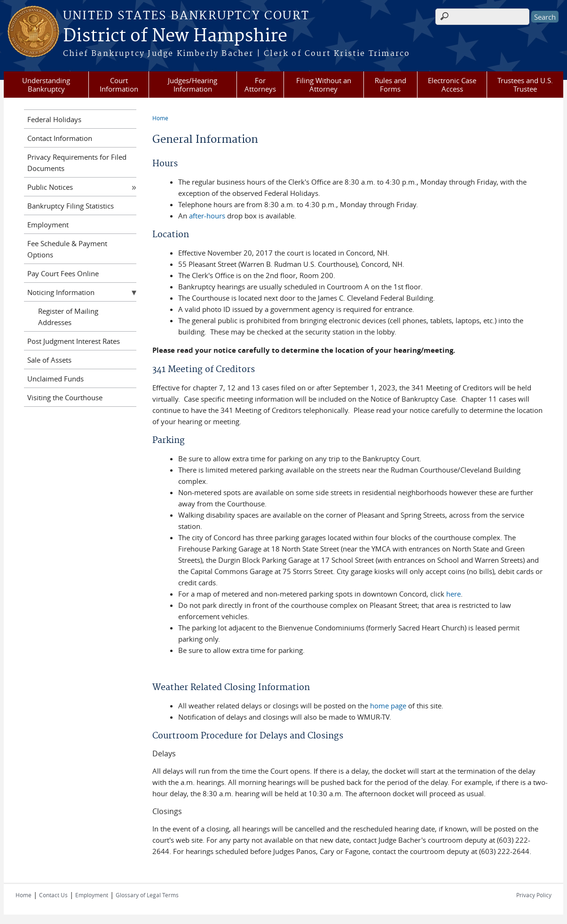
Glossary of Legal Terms (147, 895)
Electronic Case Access (452, 85)
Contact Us (53, 895)
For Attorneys (260, 85)
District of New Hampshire (175, 36)
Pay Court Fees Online (63, 273)
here (453, 594)
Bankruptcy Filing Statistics (71, 206)
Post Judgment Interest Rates (74, 341)
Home (160, 118)
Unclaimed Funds (55, 379)
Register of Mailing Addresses (68, 317)
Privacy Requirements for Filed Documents (77, 163)
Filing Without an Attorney (324, 85)
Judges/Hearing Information (193, 85)
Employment (48, 225)
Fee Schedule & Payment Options (67, 249)
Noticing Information (61, 292)
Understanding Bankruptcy (46, 85)
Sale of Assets (49, 360)
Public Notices (50, 187)
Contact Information (60, 138)
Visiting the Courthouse (65, 397)
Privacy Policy (534, 895)
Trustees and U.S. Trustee (525, 85)
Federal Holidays (54, 119)
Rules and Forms (390, 85)
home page (388, 706)
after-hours (207, 216)
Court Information (119, 85)
